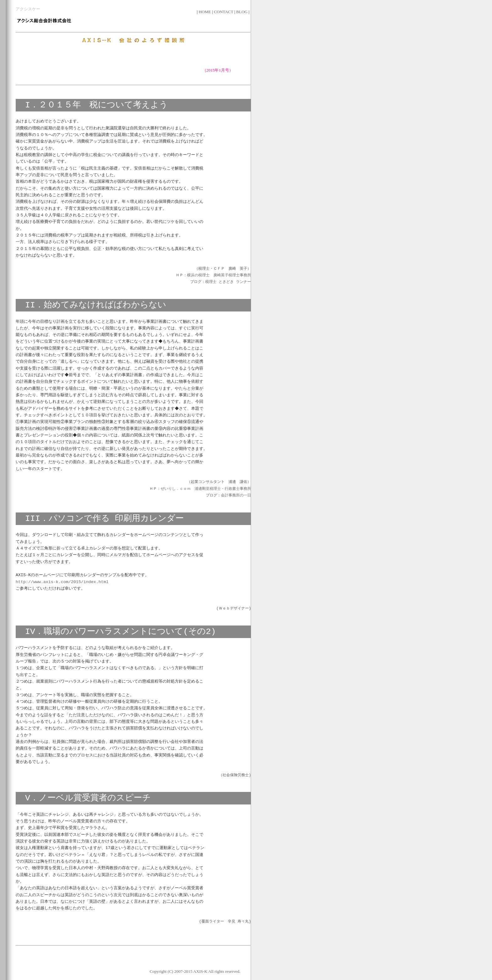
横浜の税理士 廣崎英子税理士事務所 (219, 276)
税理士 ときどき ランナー (228, 282)
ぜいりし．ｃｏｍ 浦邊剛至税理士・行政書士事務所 (206, 489)
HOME (205, 12)
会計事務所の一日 (236, 496)
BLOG (243, 12)
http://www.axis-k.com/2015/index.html (62, 582)
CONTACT (224, 12)
